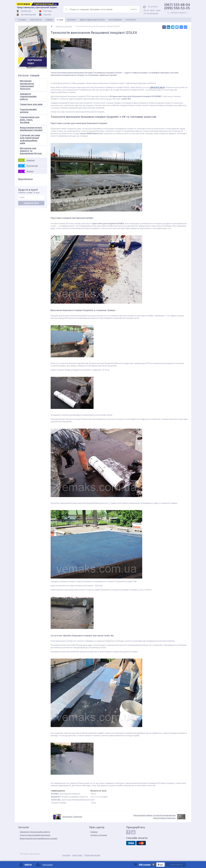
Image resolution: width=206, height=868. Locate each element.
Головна (22, 20)
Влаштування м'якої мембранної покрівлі (31, 129)
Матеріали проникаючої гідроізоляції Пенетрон (27, 85)
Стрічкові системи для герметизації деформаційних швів (30, 139)
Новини (49, 20)
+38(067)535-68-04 (157, 87)
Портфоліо (131, 20)
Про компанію (115, 20)
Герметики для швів (31, 104)
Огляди (60, 20)
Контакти (72, 20)
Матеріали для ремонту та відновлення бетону (31, 151)
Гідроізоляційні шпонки (28, 111)
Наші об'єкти (36, 20)
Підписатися (31, 203)
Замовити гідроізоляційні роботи (28, 96)
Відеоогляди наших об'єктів (92, 20)
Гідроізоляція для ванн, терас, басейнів (30, 120)
